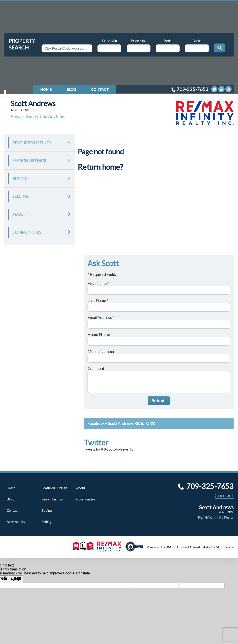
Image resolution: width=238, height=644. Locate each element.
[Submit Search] (220, 48)
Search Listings (29, 161)
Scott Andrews (33, 103)
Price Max (139, 41)
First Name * (98, 283)
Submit (159, 401)
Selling (20, 196)
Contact (100, 89)
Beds (168, 41)
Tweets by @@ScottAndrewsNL (109, 449)
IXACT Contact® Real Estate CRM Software (200, 547)
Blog (71, 89)
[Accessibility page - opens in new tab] (136, 549)
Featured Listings (32, 143)
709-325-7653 (192, 89)
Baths (197, 41)
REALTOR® (226, 512)
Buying (20, 178)
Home (46, 89)
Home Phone (99, 334)
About (19, 214)
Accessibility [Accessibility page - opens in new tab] (16, 522)
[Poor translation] (16, 579)
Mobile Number (101, 351)
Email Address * (101, 317)
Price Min (109, 41)
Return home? (100, 167)
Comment (96, 368)
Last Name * (98, 300)
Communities (27, 232)
